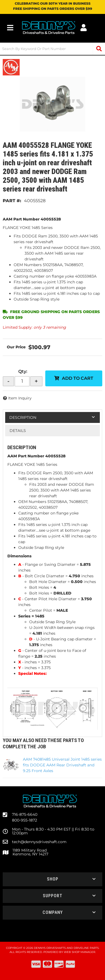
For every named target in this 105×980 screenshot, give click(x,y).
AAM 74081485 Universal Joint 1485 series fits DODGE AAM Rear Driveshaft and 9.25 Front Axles (62, 765)
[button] (52, 49)
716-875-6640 (25, 814)
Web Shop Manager (79, 952)
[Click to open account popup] (84, 28)
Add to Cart (78, 378)
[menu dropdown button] (10, 28)
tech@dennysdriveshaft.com (39, 842)
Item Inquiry (20, 398)
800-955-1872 (25, 820)
